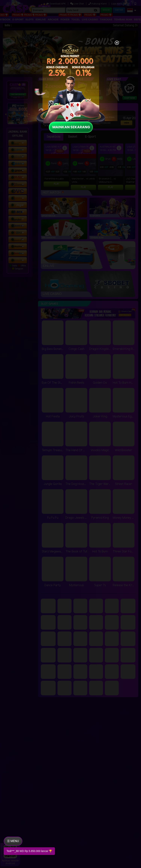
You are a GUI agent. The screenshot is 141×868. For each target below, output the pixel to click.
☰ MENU (13, 841)
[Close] (117, 43)
